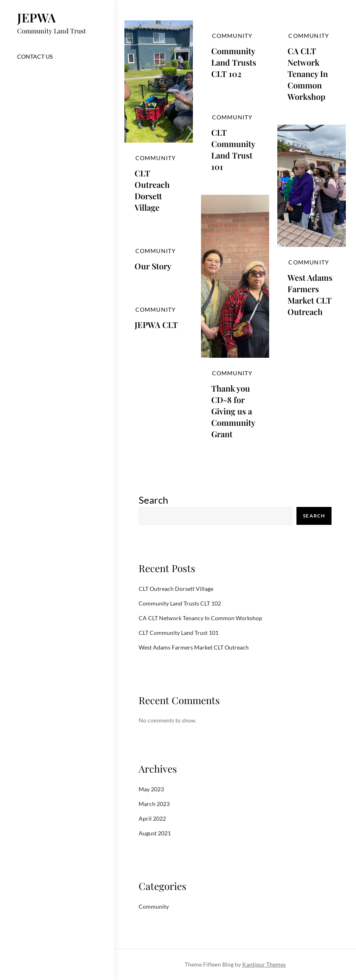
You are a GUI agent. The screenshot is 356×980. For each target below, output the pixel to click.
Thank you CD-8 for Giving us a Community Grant (233, 411)
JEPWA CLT (156, 325)
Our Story (153, 266)
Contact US (35, 56)
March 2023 (154, 804)
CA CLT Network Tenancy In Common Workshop (308, 74)
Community (156, 158)
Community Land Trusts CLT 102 (234, 62)
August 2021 (155, 833)
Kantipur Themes (264, 964)
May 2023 (151, 789)
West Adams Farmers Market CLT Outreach (310, 294)
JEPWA (36, 18)
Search (153, 500)
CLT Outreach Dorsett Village (152, 190)
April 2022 (152, 818)
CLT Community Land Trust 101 (233, 149)
